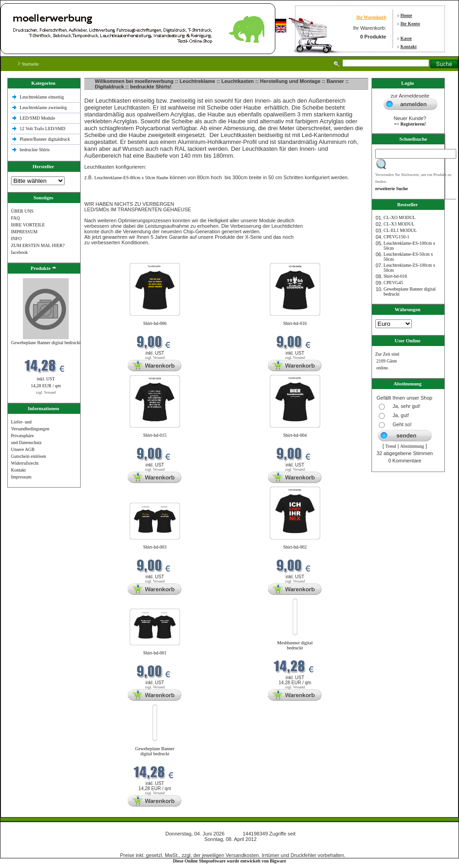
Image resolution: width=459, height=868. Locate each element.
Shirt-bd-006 (155, 323)
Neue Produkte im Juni (107, 257)
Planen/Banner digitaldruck (45, 139)
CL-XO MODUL (399, 217)
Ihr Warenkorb (371, 17)
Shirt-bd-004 (295, 435)
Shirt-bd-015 (155, 435)
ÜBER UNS (22, 211)
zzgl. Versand (46, 393)
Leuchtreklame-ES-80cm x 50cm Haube (131, 178)
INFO (16, 239)
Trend (391, 446)
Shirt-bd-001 (155, 653)
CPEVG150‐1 (396, 237)
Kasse (406, 38)
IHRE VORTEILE (28, 225)
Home (406, 15)
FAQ (15, 218)
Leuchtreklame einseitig (42, 97)
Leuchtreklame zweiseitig (44, 107)
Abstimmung (412, 446)
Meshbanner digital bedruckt (295, 645)
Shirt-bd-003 (155, 547)
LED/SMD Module (38, 118)
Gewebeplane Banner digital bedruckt (46, 343)
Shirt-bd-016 (295, 323)
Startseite (29, 64)
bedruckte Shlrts (35, 150)
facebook (19, 252)
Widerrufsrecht (25, 463)
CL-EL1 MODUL (400, 230)
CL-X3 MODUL (399, 224)
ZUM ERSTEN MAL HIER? (38, 245)
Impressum (21, 477)
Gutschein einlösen (28, 456)
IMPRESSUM (24, 232)
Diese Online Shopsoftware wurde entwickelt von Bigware (230, 861)
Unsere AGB (23, 449)
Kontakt (409, 47)
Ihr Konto (410, 24)
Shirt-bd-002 (295, 547)
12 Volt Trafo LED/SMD (42, 129)
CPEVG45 (393, 283)
